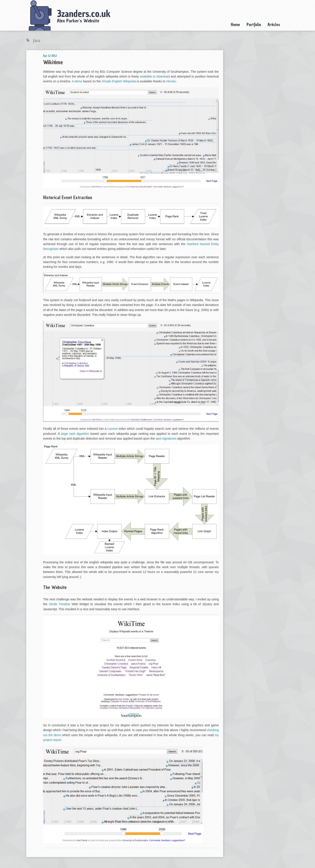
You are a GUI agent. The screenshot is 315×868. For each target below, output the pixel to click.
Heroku (171, 81)
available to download (155, 76)
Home (235, 25)
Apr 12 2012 (50, 56)
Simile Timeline (59, 604)
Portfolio (254, 25)
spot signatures (166, 438)
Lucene (112, 429)
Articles (274, 25)
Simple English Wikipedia (119, 81)
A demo (77, 81)
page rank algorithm (75, 434)
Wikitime (53, 62)
